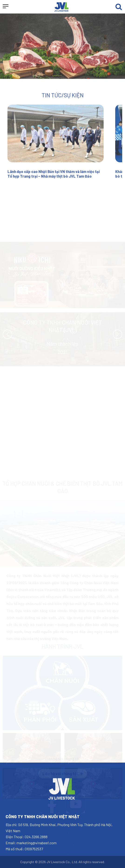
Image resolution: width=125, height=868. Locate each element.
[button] (6, 7)
